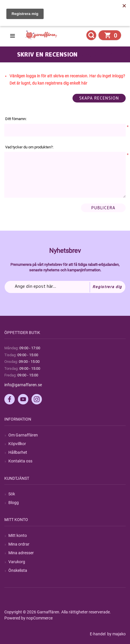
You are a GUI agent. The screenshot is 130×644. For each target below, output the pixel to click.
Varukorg (17, 562)
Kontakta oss (20, 461)
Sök (12, 494)
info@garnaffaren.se (23, 385)
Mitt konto (18, 535)
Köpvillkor (17, 444)
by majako (116, 634)
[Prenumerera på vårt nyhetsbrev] (65, 287)
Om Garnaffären (23, 435)
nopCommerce (39, 618)
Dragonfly (96, 54)
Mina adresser (21, 553)
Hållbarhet (18, 452)
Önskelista (18, 570)
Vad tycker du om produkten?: (29, 147)
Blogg (14, 503)
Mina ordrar (19, 544)
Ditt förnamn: (16, 119)
